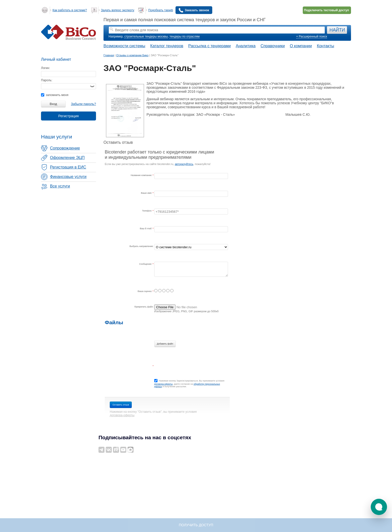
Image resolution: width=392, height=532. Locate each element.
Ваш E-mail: (146, 228)
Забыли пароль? (83, 104)
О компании (301, 46)
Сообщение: (146, 264)
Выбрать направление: (141, 246)
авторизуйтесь (184, 164)
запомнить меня (55, 95)
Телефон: (147, 211)
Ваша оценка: (145, 291)
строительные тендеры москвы (146, 36)
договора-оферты (163, 384)
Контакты (325, 46)
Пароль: (47, 80)
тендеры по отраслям (184, 36)
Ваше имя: (147, 193)
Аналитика (246, 46)
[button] (379, 507)
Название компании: (142, 175)
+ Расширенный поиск (312, 36)
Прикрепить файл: (144, 307)
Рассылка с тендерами (209, 46)
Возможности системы (124, 46)
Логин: (45, 68)
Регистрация (68, 116)
